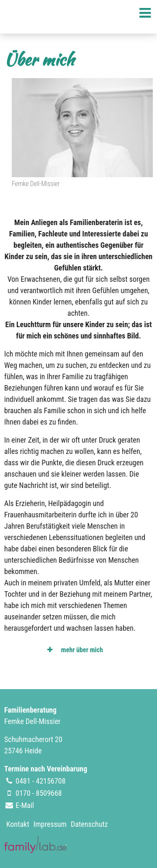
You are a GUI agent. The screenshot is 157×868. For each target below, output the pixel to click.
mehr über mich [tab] (81, 650)
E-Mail (25, 805)
